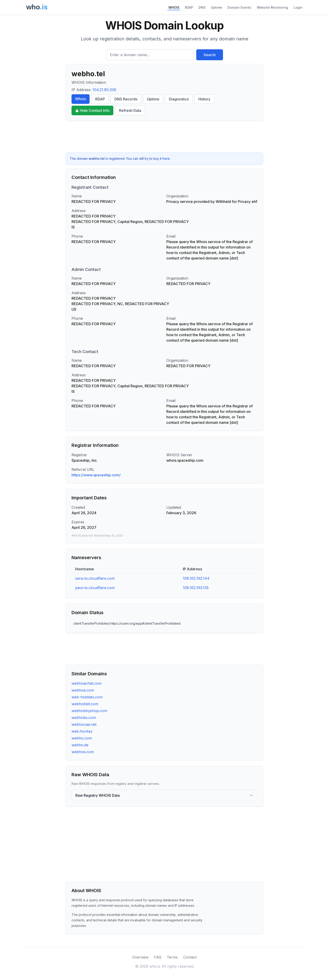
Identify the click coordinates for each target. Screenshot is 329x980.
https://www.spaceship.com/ (96, 475)
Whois (81, 99)
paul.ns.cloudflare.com (95, 588)
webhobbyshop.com (89, 711)
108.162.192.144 (196, 578)
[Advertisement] (164, 137)
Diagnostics (179, 99)
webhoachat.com (86, 683)
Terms (172, 957)
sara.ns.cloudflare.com (95, 578)
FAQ (158, 957)
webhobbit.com (85, 704)
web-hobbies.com (87, 697)
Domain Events (239, 7)
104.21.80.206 (104, 90)
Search (210, 55)
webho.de (80, 745)
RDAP (189, 7)
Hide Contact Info (92, 110)
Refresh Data (130, 110)
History (204, 99)
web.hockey (82, 731)
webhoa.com (83, 690)
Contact (190, 957)
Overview (140, 957)
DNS (202, 7)
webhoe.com (83, 752)
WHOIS (174, 7)
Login (298, 7)
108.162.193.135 (196, 588)
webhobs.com (84, 718)
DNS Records (126, 99)
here (166, 159)
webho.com (82, 738)
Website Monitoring (272, 7)
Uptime (216, 7)
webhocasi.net (84, 724)
